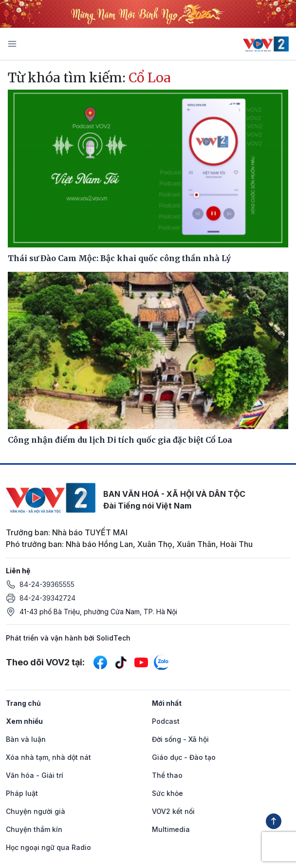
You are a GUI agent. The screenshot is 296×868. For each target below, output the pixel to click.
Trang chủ (23, 703)
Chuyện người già (36, 811)
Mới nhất (167, 703)
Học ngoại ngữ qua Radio (48, 847)
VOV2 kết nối (173, 811)
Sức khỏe (167, 793)
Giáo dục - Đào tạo (184, 757)
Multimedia (171, 829)
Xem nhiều (24, 721)
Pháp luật (22, 793)
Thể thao (167, 775)
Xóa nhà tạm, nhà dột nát (48, 757)
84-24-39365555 (47, 584)
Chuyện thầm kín (34, 829)
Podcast (166, 721)
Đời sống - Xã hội (180, 739)
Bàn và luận (26, 739)
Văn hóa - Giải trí (35, 775)
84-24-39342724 (47, 598)
